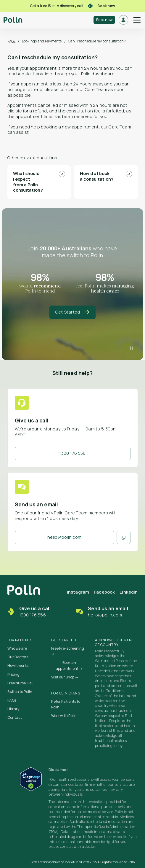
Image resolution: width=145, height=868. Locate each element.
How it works (18, 666)
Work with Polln (64, 716)
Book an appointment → (69, 665)
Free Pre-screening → (68, 651)
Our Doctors (18, 657)
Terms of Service (42, 862)
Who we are (17, 648)
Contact (15, 717)
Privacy (58, 862)
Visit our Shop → (65, 677)
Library (13, 709)
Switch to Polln (20, 692)
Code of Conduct (75, 862)
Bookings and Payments (42, 41)
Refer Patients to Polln (66, 704)
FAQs (12, 41)
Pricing (14, 674)
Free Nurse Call (21, 683)
